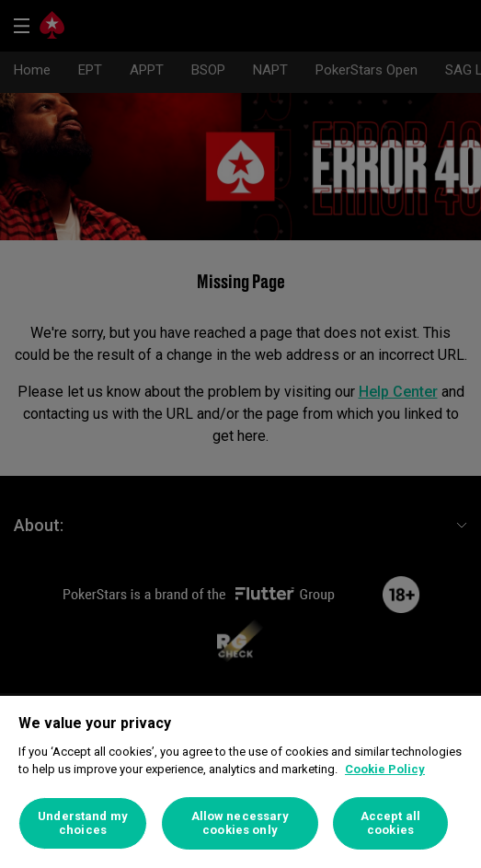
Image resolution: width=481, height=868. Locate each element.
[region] (240, 782)
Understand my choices (83, 823)
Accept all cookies (390, 823)
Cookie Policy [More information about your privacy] (385, 769)
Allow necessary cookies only (240, 823)
